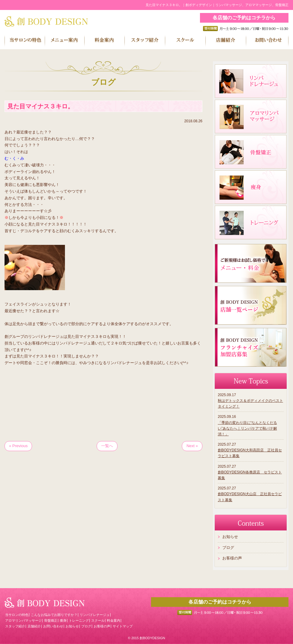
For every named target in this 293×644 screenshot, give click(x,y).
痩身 (63, 620)
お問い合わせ (53, 626)
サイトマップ (123, 626)
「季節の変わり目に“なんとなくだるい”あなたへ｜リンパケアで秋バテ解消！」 (247, 428)
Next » (192, 446)
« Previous (18, 446)
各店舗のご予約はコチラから (244, 18)
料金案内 (114, 620)
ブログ (228, 548)
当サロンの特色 (17, 615)
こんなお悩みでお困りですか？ (54, 615)
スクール (98, 620)
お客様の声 (232, 558)
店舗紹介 (34, 626)
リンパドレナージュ (95, 615)
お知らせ (230, 537)
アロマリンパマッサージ (23, 620)
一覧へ (107, 446)
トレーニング (79, 620)
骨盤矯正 (51, 620)
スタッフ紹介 (15, 626)
